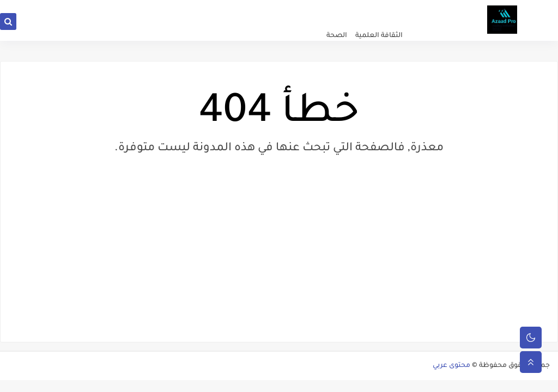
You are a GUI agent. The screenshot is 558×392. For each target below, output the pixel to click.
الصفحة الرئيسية (384, 9)
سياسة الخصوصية (330, 9)
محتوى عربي (451, 366)
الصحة (337, 36)
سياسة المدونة (248, 9)
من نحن (210, 9)
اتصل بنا (286, 9)
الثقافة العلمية (379, 36)
